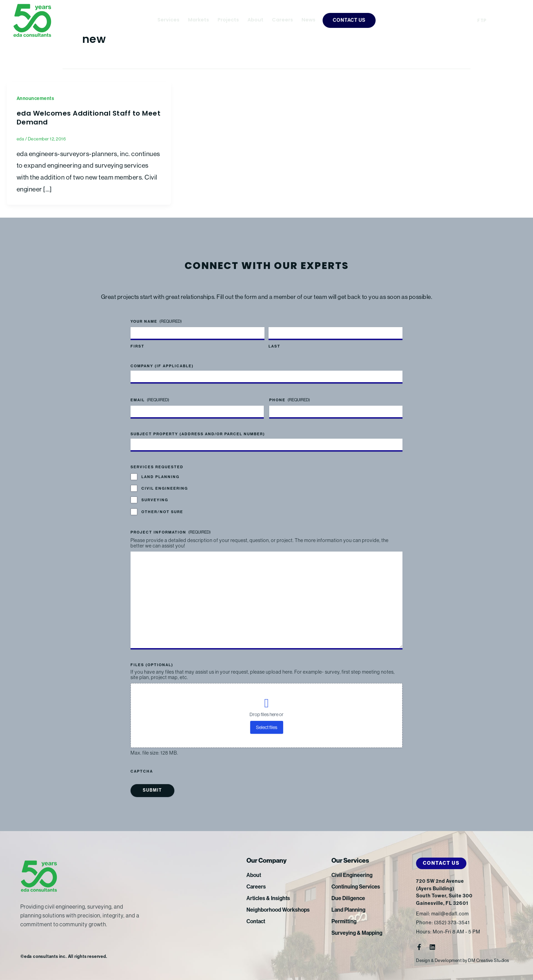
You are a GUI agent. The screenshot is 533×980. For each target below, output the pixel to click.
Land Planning (160, 477)
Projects (228, 20)
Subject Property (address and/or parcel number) (198, 434)
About (255, 20)
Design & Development (439, 960)
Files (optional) (152, 665)
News (308, 20)
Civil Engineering (165, 488)
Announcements (36, 98)
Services (168, 20)
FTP (482, 21)
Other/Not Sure (162, 512)
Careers (282, 20)
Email (150, 400)
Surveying (155, 500)
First (137, 346)
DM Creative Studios (489, 960)
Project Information (171, 532)
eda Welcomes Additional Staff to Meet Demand (89, 118)
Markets (199, 20)
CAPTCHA (142, 771)
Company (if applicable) (162, 366)
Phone (290, 400)
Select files (267, 727)
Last (274, 346)
